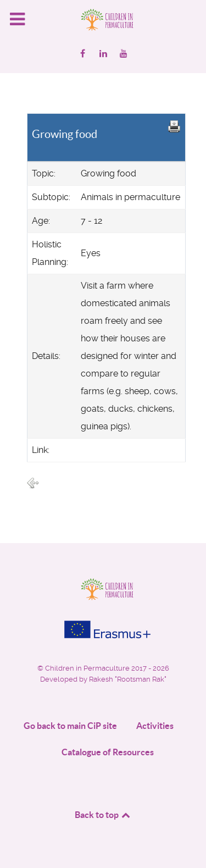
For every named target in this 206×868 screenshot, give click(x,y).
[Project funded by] (103, 629)
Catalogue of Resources (108, 752)
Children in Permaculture (88, 668)
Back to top (103, 815)
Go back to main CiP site (70, 726)
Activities (155, 726)
